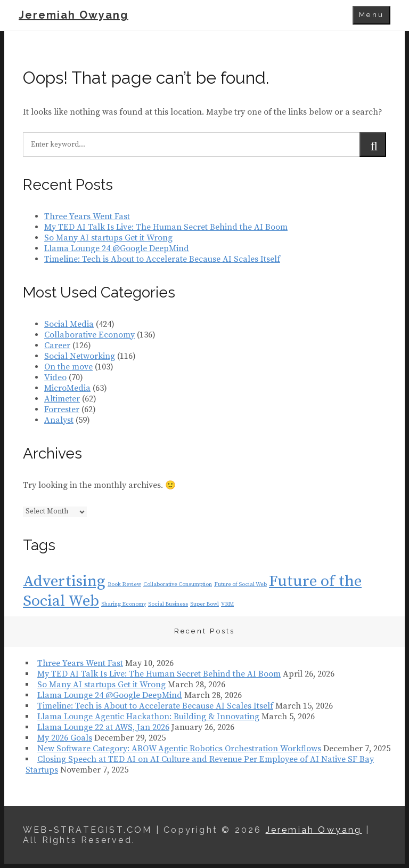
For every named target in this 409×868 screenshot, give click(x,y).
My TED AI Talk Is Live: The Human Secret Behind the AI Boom (166, 227)
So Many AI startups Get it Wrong (108, 238)
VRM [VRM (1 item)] (227, 604)
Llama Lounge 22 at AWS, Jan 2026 (103, 727)
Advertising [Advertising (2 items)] (64, 581)
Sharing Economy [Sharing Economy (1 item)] (124, 604)
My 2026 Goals (65, 738)
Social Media (69, 324)
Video (55, 377)
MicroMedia (67, 388)
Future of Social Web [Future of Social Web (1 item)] (240, 584)
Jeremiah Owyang (73, 15)
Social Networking (80, 356)
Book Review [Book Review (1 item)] (124, 584)
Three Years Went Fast (87, 216)
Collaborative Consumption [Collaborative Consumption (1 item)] (178, 584)
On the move (68, 367)
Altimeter (62, 399)
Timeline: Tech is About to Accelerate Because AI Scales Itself (162, 259)
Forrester (62, 409)
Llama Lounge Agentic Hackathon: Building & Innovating (148, 717)
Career (57, 345)
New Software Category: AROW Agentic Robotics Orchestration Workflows (179, 749)
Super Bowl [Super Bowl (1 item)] (204, 604)
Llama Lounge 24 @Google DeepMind (117, 248)
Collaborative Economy (89, 335)
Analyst (59, 420)
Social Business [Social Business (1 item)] (168, 604)
